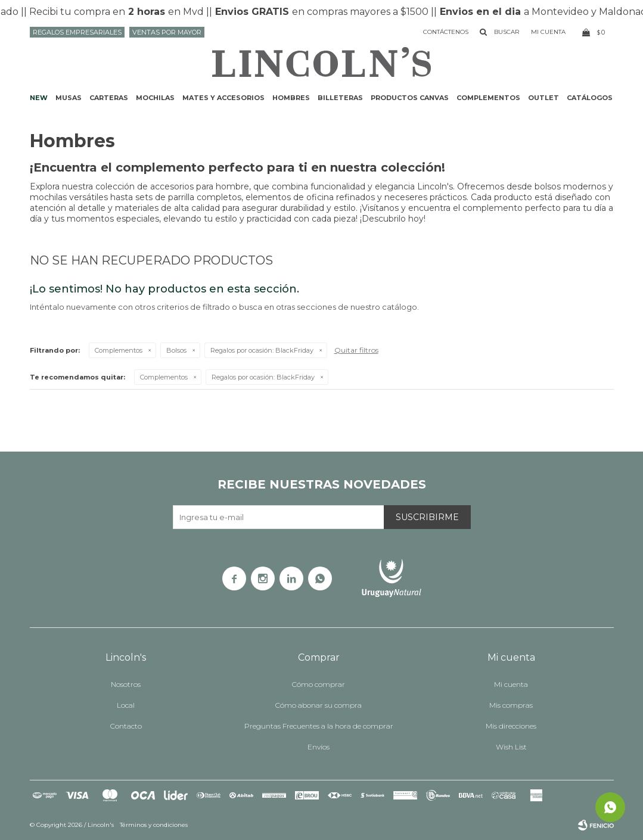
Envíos (319, 747)
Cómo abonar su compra (319, 705)
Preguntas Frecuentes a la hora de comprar (319, 726)
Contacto (126, 726)
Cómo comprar (319, 684)
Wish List (511, 747)
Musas (69, 98)
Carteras (109, 98)
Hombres (291, 98)
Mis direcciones (511, 726)
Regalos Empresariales (77, 32)
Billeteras (340, 98)
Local (126, 705)
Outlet (543, 98)
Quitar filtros (356, 350)
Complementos (488, 98)
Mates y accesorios (223, 98)
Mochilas (155, 98)
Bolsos (176, 350)
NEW (39, 98)
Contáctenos (446, 32)
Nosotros (126, 684)
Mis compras (511, 705)
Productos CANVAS (410, 98)
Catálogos (590, 98)
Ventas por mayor (167, 32)
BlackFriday (262, 350)
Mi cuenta (511, 684)
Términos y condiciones (154, 825)
